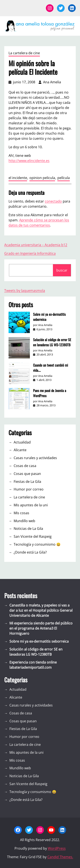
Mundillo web (24, 521)
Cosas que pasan (27, 474)
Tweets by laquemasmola (25, 291)
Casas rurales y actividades (35, 458)
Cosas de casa (25, 466)
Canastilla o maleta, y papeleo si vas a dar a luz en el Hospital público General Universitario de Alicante (41, 610)
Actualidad (22, 442)
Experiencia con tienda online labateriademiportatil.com (33, 665)
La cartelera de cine (24, 53)
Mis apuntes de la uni (31, 505)
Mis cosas (21, 513)
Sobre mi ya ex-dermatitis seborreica (49, 317)
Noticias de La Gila (28, 529)
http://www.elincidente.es (29, 161)
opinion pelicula (42, 178)
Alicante (20, 450)
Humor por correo (29, 489)
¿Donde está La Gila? (30, 552)
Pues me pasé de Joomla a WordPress (50, 393)
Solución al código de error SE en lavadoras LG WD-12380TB (52, 342)
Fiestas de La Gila (27, 482)
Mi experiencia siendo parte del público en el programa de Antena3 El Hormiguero (41, 628)
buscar (62, 270)
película (64, 178)
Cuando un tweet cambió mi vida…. (51, 368)
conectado (53, 201)
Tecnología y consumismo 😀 (37, 544)
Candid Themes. (60, 857)
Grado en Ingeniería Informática (30, 253)
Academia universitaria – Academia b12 (36, 245)
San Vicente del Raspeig (33, 536)
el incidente (18, 178)
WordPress (57, 848)
